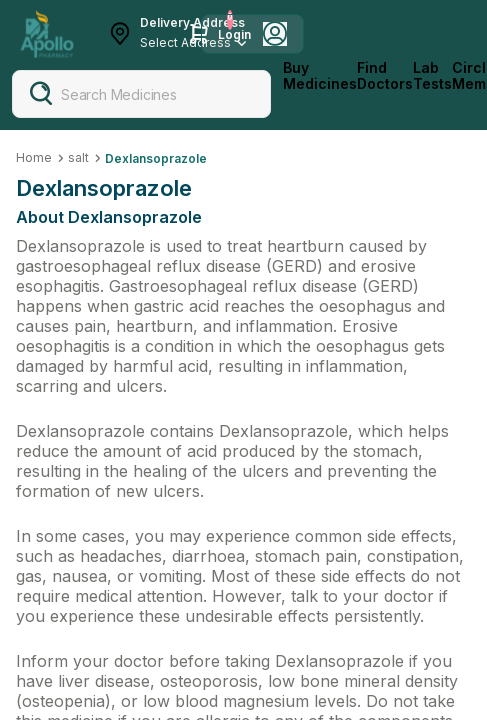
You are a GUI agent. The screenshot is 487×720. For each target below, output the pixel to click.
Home (34, 157)
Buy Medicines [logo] (320, 76)
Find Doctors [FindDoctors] (385, 76)
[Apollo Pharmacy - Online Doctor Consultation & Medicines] (47, 34)
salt (78, 157)
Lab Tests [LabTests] (432, 76)
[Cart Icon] (199, 34)
